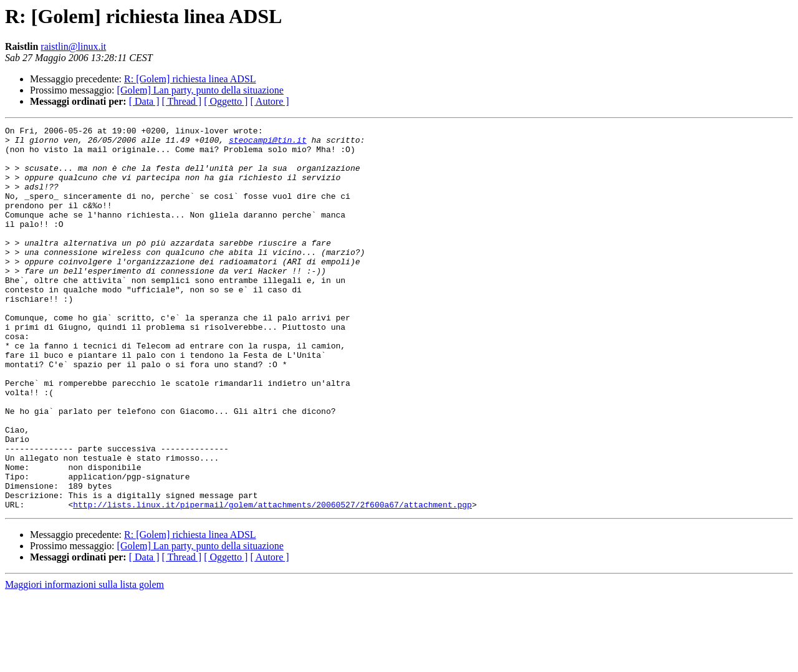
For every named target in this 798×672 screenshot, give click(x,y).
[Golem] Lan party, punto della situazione (200, 90)
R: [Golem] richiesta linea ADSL (190, 79)
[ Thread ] (182, 101)
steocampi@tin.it (268, 143)
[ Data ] (144, 101)
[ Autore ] (269, 101)
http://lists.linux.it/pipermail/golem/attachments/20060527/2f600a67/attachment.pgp (272, 581)
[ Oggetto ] (226, 101)
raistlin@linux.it (73, 46)
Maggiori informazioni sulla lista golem (84, 661)
